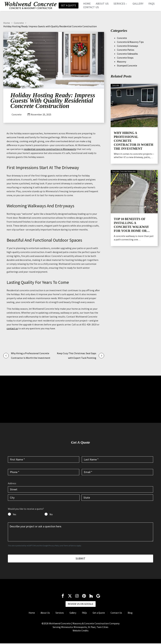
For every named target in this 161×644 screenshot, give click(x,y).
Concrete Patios (126, 50)
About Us (103, 4)
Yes (15, 514)
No (51, 514)
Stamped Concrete (127, 65)
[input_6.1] (80, 489)
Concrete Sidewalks (127, 54)
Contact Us (92, 7)
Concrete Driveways (128, 46)
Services (121, 4)
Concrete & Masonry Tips (130, 42)
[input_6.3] (44, 498)
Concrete (19, 23)
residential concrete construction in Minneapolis (50, 149)
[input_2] (117, 459)
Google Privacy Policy (51, 545)
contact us (12, 328)
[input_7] (9, 514)
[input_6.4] (117, 498)
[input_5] (80, 532)
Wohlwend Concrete (60, 624)
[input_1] (44, 459)
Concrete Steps (125, 57)
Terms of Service (70, 545)
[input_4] (117, 472)
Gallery (139, 4)
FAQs (152, 4)
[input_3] (44, 472)
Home (88, 4)
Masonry (122, 61)
